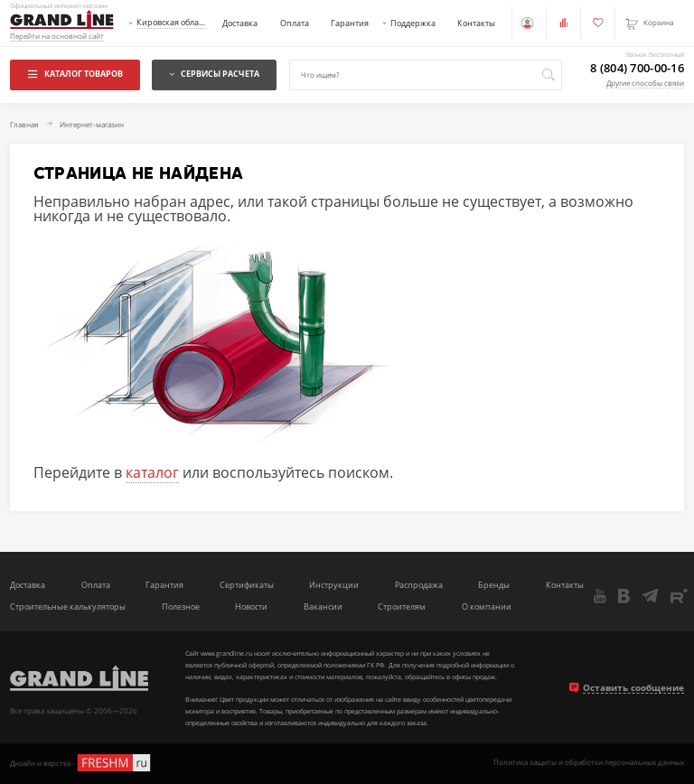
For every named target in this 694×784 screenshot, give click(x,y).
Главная (24, 125)
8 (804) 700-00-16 (637, 68)
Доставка (240, 23)
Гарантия (350, 23)
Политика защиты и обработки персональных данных (589, 763)
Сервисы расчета (215, 74)
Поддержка (413, 23)
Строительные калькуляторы (68, 607)
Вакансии (323, 607)
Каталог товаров (75, 74)
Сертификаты (247, 586)
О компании (487, 607)
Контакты (476, 23)
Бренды (494, 586)
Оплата (295, 23)
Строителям (402, 607)
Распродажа (419, 586)
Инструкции (334, 586)
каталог (152, 472)
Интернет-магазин (92, 125)
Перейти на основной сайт (57, 37)
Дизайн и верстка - (81, 763)
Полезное (181, 607)
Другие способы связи (645, 83)
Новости (251, 607)
